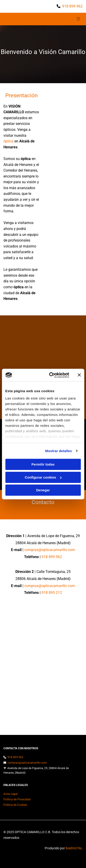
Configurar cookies (43, 477)
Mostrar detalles (59, 451)
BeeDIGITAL (74, 848)
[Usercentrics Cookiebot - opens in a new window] (51, 375)
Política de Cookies (15, 805)
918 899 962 (72, 6)
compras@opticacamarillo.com (50, 550)
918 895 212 (52, 593)
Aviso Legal (11, 794)
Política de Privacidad (17, 799)
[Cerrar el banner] (79, 375)
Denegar (43, 490)
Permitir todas (43, 464)
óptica (8, 141)
